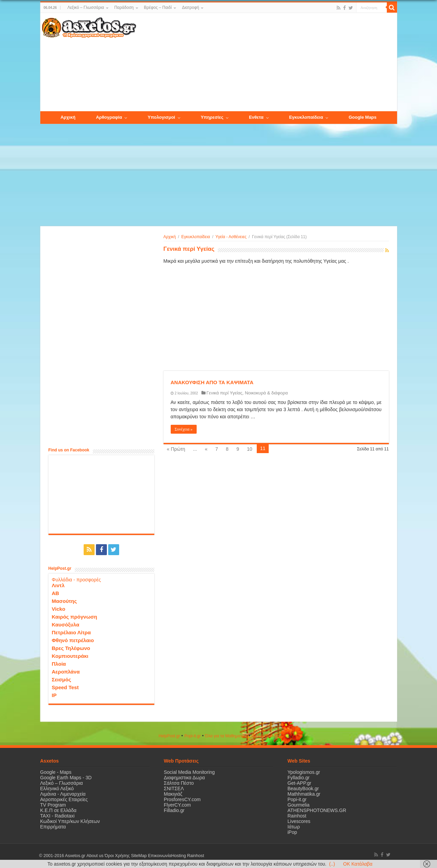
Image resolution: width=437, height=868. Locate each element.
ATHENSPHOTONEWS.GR (317, 810)
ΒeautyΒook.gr (265, 736)
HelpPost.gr (169, 736)
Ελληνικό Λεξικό (57, 789)
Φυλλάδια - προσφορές (76, 580)
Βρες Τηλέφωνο (71, 648)
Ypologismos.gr (304, 772)
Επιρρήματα (53, 827)
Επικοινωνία (159, 856)
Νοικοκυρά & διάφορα (266, 393)
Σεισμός (62, 679)
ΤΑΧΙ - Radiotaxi (58, 816)
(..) (332, 864)
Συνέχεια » (184, 429)
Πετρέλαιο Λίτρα (71, 632)
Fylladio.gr (299, 778)
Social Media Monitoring (189, 772)
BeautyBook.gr (303, 789)
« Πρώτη (176, 449)
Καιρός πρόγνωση (75, 617)
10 (250, 449)
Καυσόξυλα (66, 625)
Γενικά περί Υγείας (224, 393)
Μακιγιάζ (173, 794)
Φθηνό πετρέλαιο (73, 640)
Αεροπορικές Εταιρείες (64, 799)
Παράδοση (124, 8)
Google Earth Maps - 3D (66, 778)
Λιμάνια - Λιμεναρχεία (63, 794)
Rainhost (297, 816)
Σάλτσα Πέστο (179, 783)
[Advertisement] (266, 62)
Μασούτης (65, 601)
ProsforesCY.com (182, 799)
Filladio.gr (174, 810)
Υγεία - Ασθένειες (231, 237)
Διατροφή (191, 8)
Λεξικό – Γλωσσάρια (86, 8)
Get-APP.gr (299, 783)
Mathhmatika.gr (304, 794)
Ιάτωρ (294, 827)
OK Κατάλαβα (358, 864)
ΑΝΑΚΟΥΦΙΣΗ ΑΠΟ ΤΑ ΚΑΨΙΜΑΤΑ (212, 382)
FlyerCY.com (177, 805)
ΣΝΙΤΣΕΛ (174, 789)
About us (95, 856)
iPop (292, 832)
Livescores (299, 821)
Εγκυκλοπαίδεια (196, 237)
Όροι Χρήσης (117, 856)
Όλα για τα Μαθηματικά (226, 736)
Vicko (59, 609)
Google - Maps (56, 772)
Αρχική (170, 237)
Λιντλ (58, 585)
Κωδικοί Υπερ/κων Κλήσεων (70, 821)
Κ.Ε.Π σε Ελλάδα (58, 810)
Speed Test (65, 687)
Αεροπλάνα (66, 672)
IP (54, 695)
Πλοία (59, 664)
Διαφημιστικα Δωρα (184, 778)
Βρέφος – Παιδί (158, 8)
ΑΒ (56, 593)
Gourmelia (299, 805)
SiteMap (139, 856)
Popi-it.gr (193, 736)
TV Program (53, 805)
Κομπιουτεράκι (70, 656)
